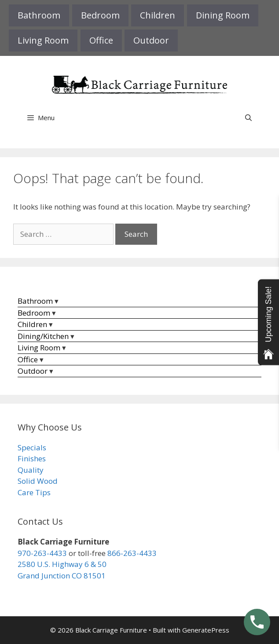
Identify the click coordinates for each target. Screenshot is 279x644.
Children (158, 15)
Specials (32, 447)
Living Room (43, 40)
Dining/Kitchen (43, 336)
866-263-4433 (132, 553)
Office (101, 40)
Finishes (32, 458)
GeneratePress (206, 630)
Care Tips (34, 492)
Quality (31, 470)
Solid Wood (38, 481)
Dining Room (223, 15)
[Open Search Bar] (248, 118)
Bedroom (100, 15)
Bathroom (39, 15)
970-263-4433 (42, 553)
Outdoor (151, 40)
